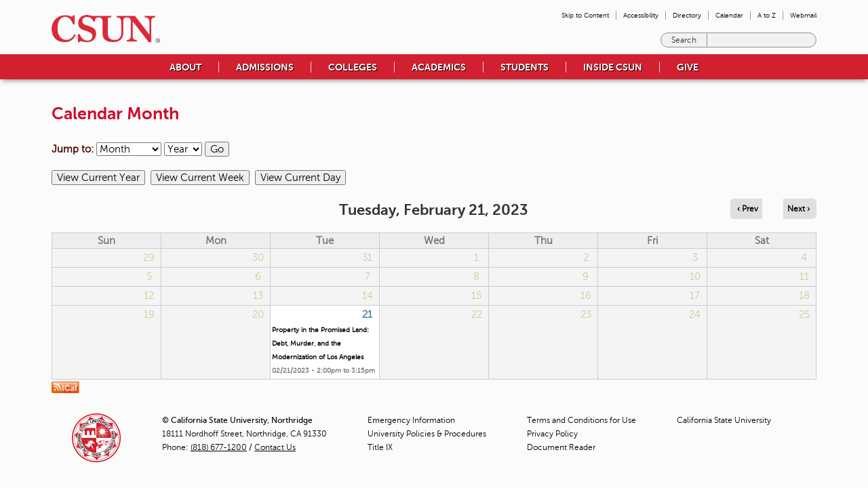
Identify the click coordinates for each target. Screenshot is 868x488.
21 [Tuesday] (367, 314)
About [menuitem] (185, 67)
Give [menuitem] (688, 67)
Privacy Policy (552, 434)
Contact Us (275, 447)
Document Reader (561, 447)
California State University (724, 420)
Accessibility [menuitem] (641, 15)
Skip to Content (585, 15)
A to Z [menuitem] (767, 15)
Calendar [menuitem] (729, 15)
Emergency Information (411, 420)
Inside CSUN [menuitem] (613, 67)
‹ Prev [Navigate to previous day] (748, 209)
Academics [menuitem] (439, 67)
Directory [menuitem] (687, 15)
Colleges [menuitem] (353, 67)
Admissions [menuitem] (265, 67)
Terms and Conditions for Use (581, 420)
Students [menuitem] (525, 67)
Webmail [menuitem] (803, 15)
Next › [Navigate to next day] (798, 209)
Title (380, 447)
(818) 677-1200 (219, 447)
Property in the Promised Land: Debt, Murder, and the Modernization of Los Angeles (320, 343)
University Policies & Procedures (427, 434)
